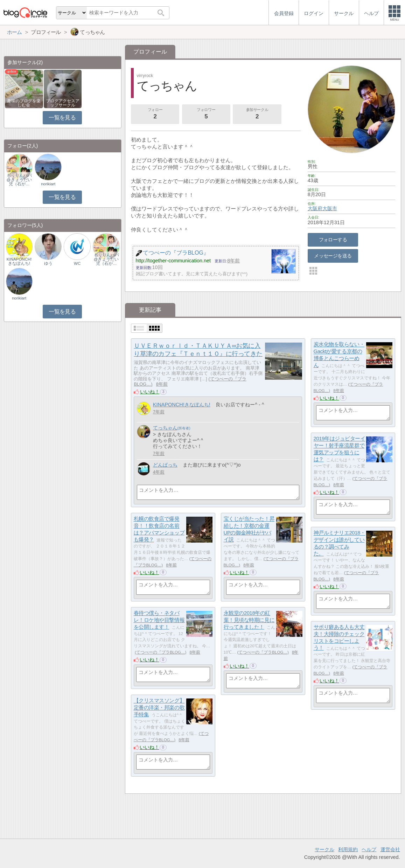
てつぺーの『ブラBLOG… (161, 652)
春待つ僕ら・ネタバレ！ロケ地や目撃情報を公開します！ (159, 620)
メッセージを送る (333, 256)
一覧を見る (62, 118)
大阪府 (315, 208)
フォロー (155, 114)
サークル (324, 849)
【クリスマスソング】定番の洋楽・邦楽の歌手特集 (159, 708)
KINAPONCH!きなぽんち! (182, 405)
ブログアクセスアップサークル (63, 103)
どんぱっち (165, 465)
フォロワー (206, 114)
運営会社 (390, 849)
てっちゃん (165, 428)
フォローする (333, 240)
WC (77, 263)
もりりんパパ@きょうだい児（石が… (19, 180)
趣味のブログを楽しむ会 (24, 103)
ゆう (48, 263)
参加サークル (257, 114)
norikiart (48, 184)
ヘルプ (369, 849)
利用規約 (348, 849)
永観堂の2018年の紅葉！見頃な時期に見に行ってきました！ (249, 620)
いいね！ (150, 392)
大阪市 (330, 208)
